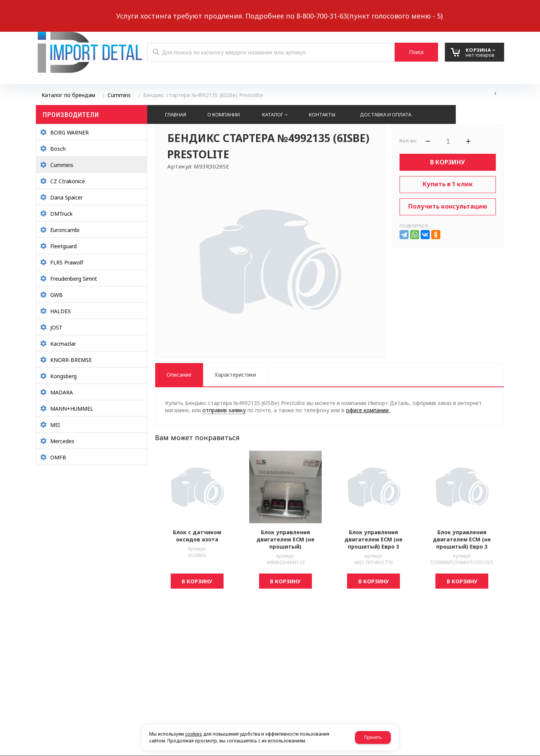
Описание (179, 375)
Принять (373, 737)
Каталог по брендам (68, 95)
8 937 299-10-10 (342, 9)
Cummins (119, 95)
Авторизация (492, 10)
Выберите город (173, 10)
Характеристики (235, 375)
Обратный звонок (119, 10)
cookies (194, 734)
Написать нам (62, 10)
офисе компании (368, 410)
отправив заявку (224, 410)
